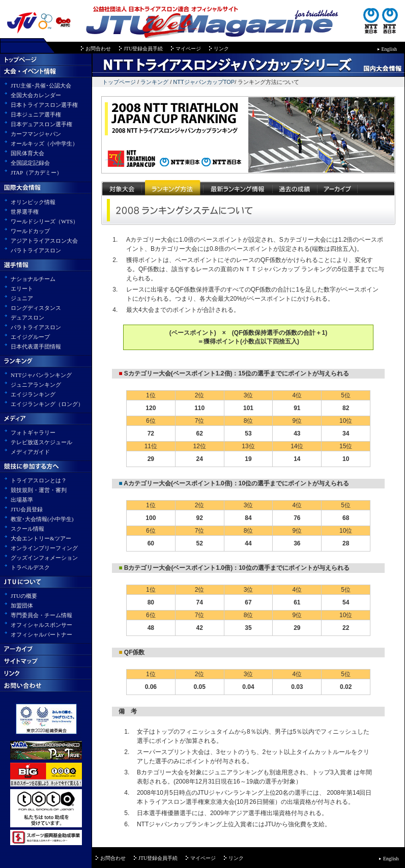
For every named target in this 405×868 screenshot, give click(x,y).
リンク (221, 49)
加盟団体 (22, 605)
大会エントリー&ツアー (41, 538)
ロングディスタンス (36, 308)
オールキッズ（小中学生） (44, 143)
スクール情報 (27, 529)
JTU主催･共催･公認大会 (41, 85)
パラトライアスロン (36, 250)
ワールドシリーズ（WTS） (45, 221)
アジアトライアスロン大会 (44, 241)
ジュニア (22, 298)
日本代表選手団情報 (36, 346)
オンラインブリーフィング (44, 548)
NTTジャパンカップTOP (204, 82)
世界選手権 (25, 212)
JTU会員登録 (27, 509)
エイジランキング (33, 394)
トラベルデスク (30, 567)
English (389, 49)
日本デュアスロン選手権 (41, 124)
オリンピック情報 (33, 202)
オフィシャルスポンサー (41, 625)
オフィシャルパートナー (41, 634)
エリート (22, 288)
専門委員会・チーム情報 (41, 615)
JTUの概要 (24, 596)
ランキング (154, 82)
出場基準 (22, 500)
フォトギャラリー (33, 432)
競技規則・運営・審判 (39, 490)
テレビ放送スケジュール (41, 442)
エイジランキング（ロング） (47, 404)
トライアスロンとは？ (39, 480)
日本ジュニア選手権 (36, 114)
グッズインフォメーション (44, 558)
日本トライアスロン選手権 (44, 105)
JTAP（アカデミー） (36, 172)
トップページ (119, 82)
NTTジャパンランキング (41, 375)
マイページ (188, 49)
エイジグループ (30, 337)
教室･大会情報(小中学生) (42, 519)
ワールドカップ (30, 231)
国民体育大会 (27, 153)
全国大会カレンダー (36, 95)
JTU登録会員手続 (143, 49)
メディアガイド (30, 452)
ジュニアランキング (36, 385)
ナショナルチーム (33, 279)
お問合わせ (98, 49)
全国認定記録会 (30, 163)
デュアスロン (27, 317)
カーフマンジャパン (36, 134)
